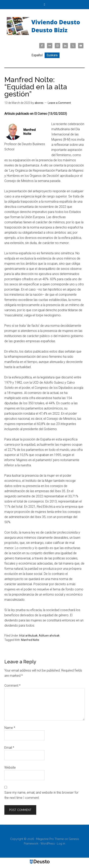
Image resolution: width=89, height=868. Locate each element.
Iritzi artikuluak (28, 636)
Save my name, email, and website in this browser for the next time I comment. (41, 795)
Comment (12, 686)
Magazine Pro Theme (50, 839)
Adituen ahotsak (49, 636)
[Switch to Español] (37, 55)
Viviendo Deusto (44, 26)
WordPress (48, 844)
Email (9, 748)
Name (10, 728)
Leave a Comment (59, 103)
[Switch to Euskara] (52, 55)
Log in (61, 844)
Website (10, 767)
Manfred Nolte (30, 640)
